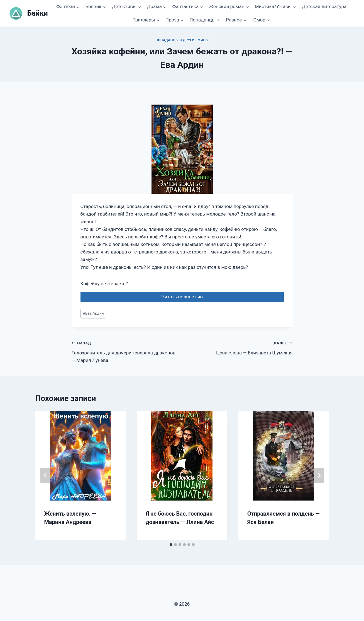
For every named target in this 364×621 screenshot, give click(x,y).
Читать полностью (182, 297)
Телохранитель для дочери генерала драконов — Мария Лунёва (124, 351)
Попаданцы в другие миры (182, 40)
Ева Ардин (93, 313)
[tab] (171, 545)
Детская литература (324, 6)
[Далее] (319, 475)
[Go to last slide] (45, 475)
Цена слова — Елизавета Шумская (240, 347)
